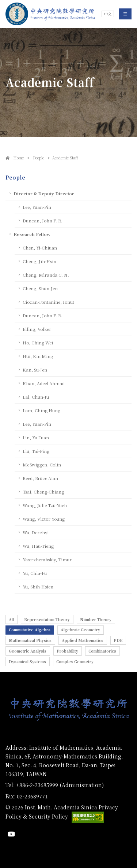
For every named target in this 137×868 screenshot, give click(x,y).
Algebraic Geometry (80, 630)
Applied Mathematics (83, 640)
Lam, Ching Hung (41, 410)
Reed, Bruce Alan (40, 478)
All (11, 619)
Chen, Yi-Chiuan (40, 248)
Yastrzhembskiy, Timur (47, 559)
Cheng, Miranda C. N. (46, 275)
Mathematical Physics (30, 640)
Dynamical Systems (27, 662)
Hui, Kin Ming (38, 356)
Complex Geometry (75, 662)
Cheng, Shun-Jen (40, 288)
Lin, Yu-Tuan (36, 437)
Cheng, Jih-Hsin (39, 261)
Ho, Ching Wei (38, 343)
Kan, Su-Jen (35, 370)
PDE (118, 640)
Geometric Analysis (28, 651)
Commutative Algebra (30, 630)
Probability (67, 651)
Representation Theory (47, 619)
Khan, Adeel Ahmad (44, 383)
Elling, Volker (37, 329)
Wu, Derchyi (36, 532)
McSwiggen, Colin (42, 465)
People (38, 158)
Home (15, 158)
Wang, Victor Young (44, 519)
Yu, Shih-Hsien (38, 587)
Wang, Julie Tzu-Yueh (45, 505)
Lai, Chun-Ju (36, 397)
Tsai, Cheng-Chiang (43, 492)
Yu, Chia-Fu (35, 573)
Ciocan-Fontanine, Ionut (48, 302)
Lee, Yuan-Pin (37, 207)
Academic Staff (65, 158)
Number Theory (96, 619)
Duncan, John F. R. (43, 221)
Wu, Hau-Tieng (38, 546)
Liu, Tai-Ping (36, 451)
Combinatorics (102, 651)
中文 (108, 14)
